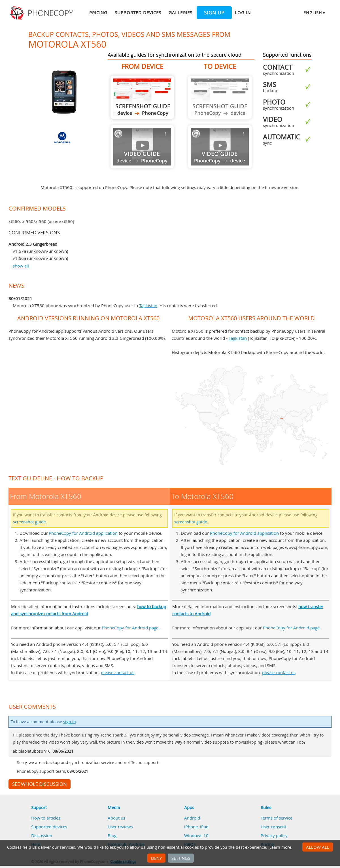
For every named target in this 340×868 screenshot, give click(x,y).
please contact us (118, 672)
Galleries (180, 12)
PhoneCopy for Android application (83, 533)
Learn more (280, 847)
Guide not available (142, 147)
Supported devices (138, 12)
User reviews (120, 827)
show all (21, 266)
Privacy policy (274, 835)
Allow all (318, 847)
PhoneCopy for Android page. (131, 628)
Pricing (98, 12)
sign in (70, 722)
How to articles (46, 818)
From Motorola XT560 (142, 97)
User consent (273, 827)
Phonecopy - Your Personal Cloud (42, 13)
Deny (156, 858)
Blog (112, 835)
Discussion (42, 835)
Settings (181, 858)
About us (116, 818)
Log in (243, 12)
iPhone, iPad (196, 827)
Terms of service (277, 818)
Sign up (214, 13)
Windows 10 (196, 835)
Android (192, 818)
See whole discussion (40, 784)
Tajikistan (148, 305)
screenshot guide (29, 522)
